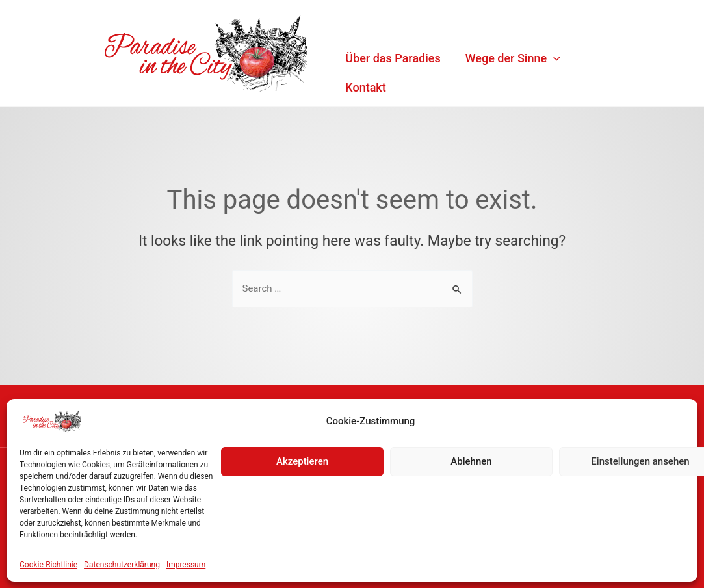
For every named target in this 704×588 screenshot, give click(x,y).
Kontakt (365, 87)
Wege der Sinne (513, 58)
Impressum (186, 565)
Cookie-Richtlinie (48, 565)
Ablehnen (471, 461)
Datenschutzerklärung (122, 565)
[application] (554, 58)
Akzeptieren (302, 461)
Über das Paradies (393, 58)
